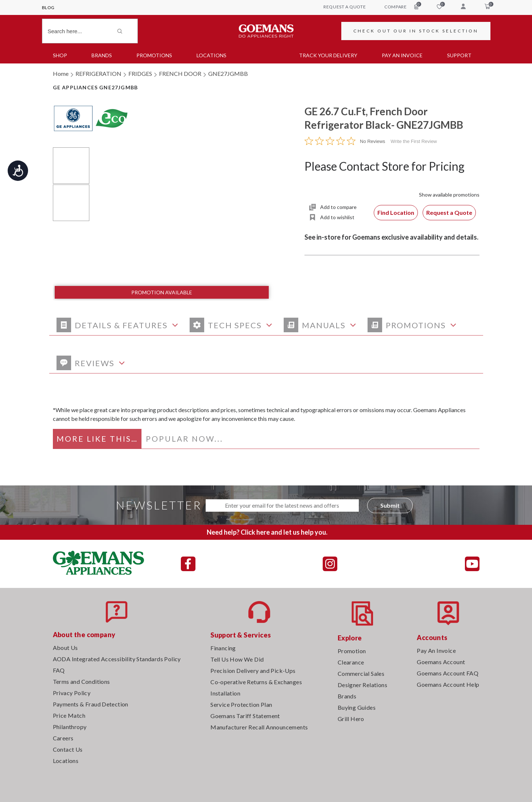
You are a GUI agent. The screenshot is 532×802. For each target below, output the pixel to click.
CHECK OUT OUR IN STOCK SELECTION (416, 31)
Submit (390, 505)
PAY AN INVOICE (402, 55)
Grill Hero (351, 719)
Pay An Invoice (436, 650)
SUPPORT (459, 55)
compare (401, 7)
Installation (225, 693)
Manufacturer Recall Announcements (259, 727)
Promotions (154, 55)
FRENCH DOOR (180, 73)
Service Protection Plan (241, 704)
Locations (211, 55)
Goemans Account (441, 662)
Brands (102, 55)
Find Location (396, 212)
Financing (223, 648)
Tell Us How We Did (237, 659)
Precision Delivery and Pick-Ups (253, 671)
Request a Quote (449, 212)
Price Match (69, 715)
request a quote (345, 7)
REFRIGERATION (98, 73)
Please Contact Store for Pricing (385, 166)
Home (61, 73)
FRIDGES (140, 73)
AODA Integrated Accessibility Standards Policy (117, 659)
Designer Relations (362, 685)
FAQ (59, 670)
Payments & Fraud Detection (91, 704)
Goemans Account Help (448, 684)
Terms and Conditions (81, 681)
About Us (65, 648)
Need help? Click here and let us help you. (267, 532)
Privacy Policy (72, 693)
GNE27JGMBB (228, 73)
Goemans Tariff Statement (245, 716)
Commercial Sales (361, 673)
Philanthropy (70, 727)
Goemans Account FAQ (448, 673)
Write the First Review (414, 141)
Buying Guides (357, 707)
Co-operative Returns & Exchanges (256, 682)
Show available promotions (449, 195)
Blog (48, 7)
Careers (63, 738)
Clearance (351, 662)
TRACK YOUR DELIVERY (328, 55)
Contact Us (68, 749)
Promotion (352, 651)
